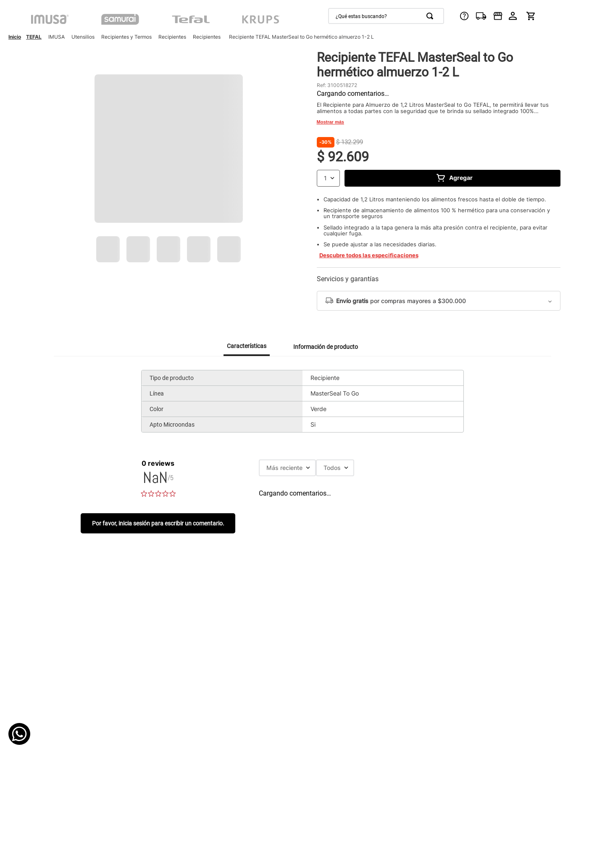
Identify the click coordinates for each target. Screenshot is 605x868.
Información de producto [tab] (326, 347)
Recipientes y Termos (126, 37)
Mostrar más (330, 122)
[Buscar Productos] (431, 16)
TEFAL (34, 37)
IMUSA (57, 37)
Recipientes (172, 37)
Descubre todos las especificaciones (369, 255)
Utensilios (83, 37)
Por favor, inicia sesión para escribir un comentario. (158, 523)
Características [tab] (247, 346)
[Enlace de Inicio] (15, 37)
